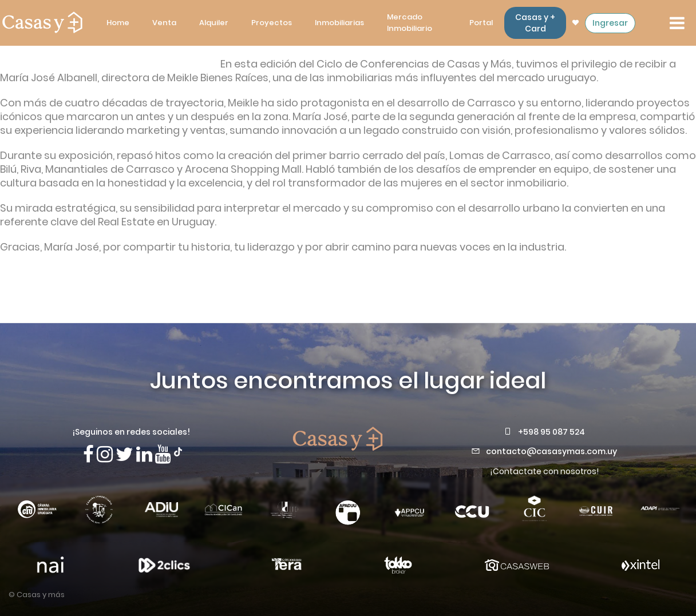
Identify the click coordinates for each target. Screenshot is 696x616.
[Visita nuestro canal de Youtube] (163, 454)
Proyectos (272, 23)
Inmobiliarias (339, 23)
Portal (481, 23)
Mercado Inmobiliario (410, 23)
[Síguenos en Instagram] (105, 454)
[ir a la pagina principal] (42, 23)
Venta (164, 23)
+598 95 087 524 (551, 432)
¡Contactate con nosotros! (544, 471)
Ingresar (610, 23)
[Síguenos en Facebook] (88, 454)
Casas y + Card (535, 23)
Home (118, 23)
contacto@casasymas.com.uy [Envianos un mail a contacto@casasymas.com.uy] (551, 451)
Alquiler (214, 23)
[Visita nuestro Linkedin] (144, 454)
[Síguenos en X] (124, 454)
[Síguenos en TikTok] (178, 451)
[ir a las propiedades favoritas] (576, 23)
